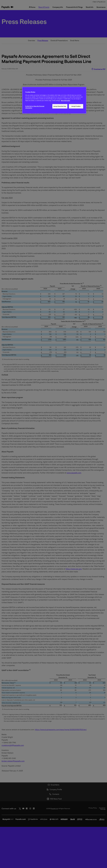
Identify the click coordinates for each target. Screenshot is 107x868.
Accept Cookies (76, 106)
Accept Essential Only (60, 106)
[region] (54, 100)
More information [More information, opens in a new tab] (65, 101)
